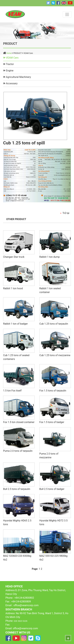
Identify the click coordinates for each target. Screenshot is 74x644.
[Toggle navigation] (67, 14)
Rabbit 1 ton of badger (15, 324)
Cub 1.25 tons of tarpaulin (54, 324)
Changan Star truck (14, 257)
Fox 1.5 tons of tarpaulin (53, 391)
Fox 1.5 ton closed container (19, 422)
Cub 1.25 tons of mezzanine (55, 355)
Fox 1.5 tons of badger (52, 422)
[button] (6, 31)
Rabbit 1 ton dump (49, 257)
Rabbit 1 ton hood (13, 288)
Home (9, 53)
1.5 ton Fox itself (12, 391)
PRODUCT (17, 53)
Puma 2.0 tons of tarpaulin (18, 451)
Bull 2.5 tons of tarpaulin (17, 489)
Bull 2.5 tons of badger (52, 489)
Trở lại (66, 213)
